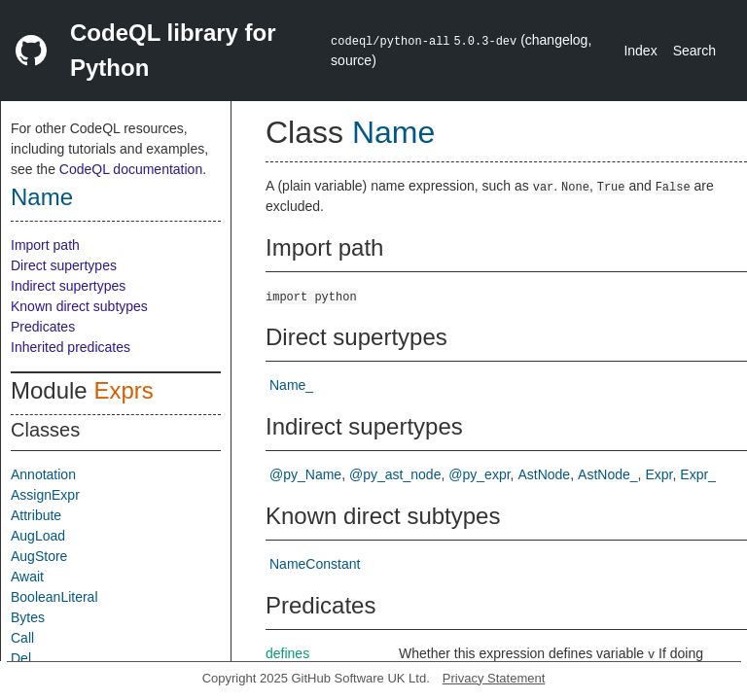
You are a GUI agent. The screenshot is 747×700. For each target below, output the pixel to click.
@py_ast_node (395, 474)
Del (21, 658)
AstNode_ (607, 474)
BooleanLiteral (54, 597)
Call (22, 638)
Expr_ (698, 474)
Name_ (291, 385)
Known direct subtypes (79, 306)
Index (640, 51)
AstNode (544, 474)
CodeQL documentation (131, 169)
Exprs (123, 390)
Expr (658, 474)
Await (27, 577)
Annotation (43, 474)
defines (287, 653)
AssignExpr (45, 495)
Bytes (28, 617)
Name (42, 197)
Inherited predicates (71, 347)
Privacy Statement (494, 678)
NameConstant (315, 564)
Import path (45, 245)
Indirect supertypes (68, 286)
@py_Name (305, 474)
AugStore (39, 556)
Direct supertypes (64, 265)
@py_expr (479, 474)
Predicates (43, 327)
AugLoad (38, 536)
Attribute (36, 515)
